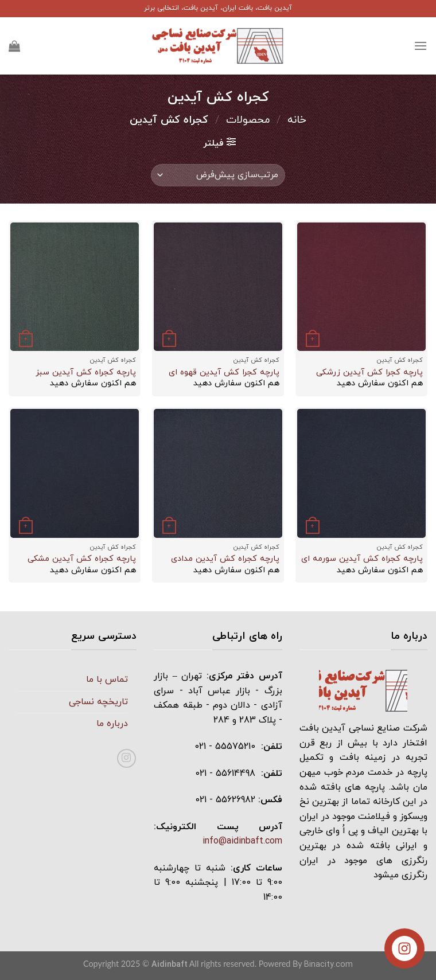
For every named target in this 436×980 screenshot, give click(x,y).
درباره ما (112, 724)
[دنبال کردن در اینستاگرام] (126, 758)
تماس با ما (107, 680)
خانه (297, 120)
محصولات (248, 120)
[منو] (421, 46)
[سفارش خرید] (218, 175)
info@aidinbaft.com (242, 841)
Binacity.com (328, 965)
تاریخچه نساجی (98, 702)
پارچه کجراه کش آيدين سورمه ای (362, 559)
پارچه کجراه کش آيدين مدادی (225, 559)
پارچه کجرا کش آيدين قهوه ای (224, 373)
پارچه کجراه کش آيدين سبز (86, 373)
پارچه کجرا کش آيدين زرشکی (369, 373)
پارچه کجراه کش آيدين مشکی (82, 559)
